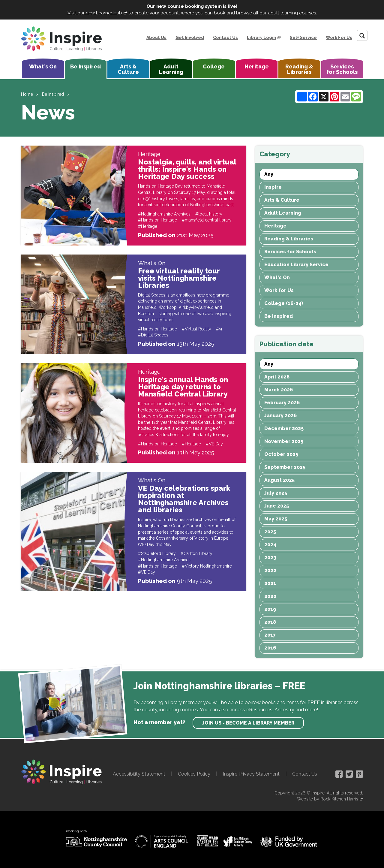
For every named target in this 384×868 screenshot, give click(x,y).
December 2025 (284, 428)
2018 (270, 622)
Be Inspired (85, 66)
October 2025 (281, 454)
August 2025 (279, 480)
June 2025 (277, 506)
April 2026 (277, 377)
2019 (270, 609)
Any (269, 174)
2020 (270, 596)
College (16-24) (284, 303)
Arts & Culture (128, 69)
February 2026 (282, 403)
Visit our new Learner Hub (95, 13)
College (214, 66)
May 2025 (276, 519)
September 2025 (285, 467)
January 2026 (280, 416)
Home (27, 94)
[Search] (362, 35)
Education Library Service (296, 265)
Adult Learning (171, 69)
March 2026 (279, 390)
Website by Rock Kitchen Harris (328, 799)
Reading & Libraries (299, 69)
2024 (270, 545)
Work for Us (279, 290)
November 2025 (284, 441)
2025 (270, 532)
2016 (270, 648)
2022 (270, 570)
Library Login (261, 38)
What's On (43, 66)
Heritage (257, 66)
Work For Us (339, 38)
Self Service (303, 38)
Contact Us (225, 38)
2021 (270, 583)
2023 (270, 558)
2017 (270, 635)
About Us (156, 38)
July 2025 (276, 493)
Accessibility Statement (139, 774)
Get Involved (190, 38)
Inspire (273, 187)
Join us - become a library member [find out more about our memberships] (248, 723)
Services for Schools (342, 69)
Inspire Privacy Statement (251, 774)
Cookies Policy (194, 774)
